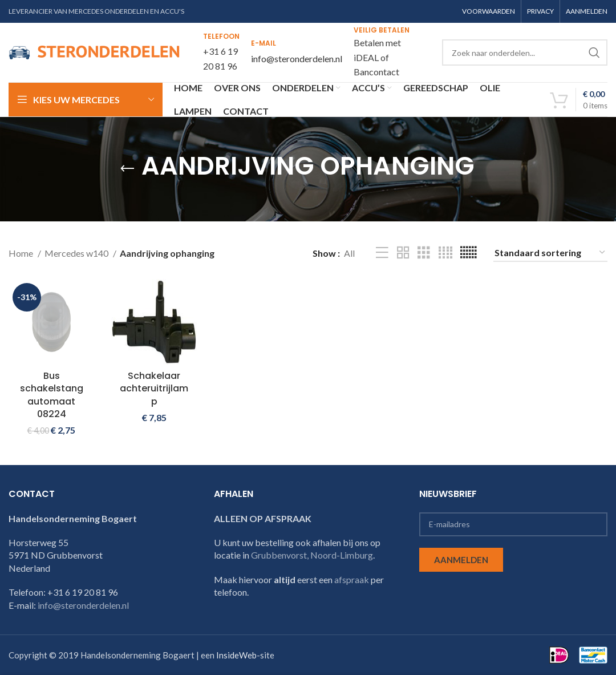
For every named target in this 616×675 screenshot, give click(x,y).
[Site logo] (94, 51)
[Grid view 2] (403, 253)
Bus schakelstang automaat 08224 (52, 395)
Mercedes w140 (77, 253)
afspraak (352, 579)
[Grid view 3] (424, 253)
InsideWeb (236, 655)
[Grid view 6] (468, 253)
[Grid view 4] (445, 253)
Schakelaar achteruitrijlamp (154, 389)
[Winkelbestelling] (550, 253)
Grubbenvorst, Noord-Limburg (312, 555)
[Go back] (127, 169)
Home (22, 253)
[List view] (382, 253)
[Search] (525, 52)
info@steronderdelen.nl (297, 58)
